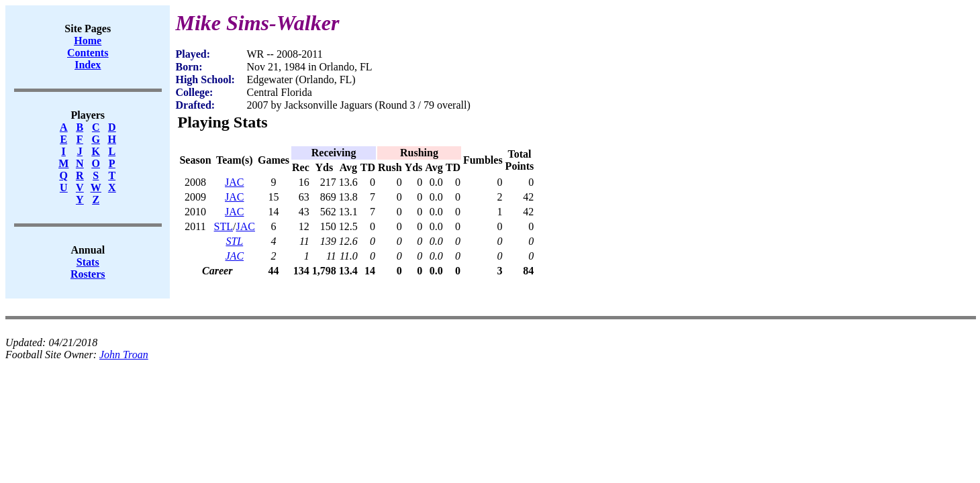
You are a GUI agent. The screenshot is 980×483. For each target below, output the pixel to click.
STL (224, 226)
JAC (234, 182)
